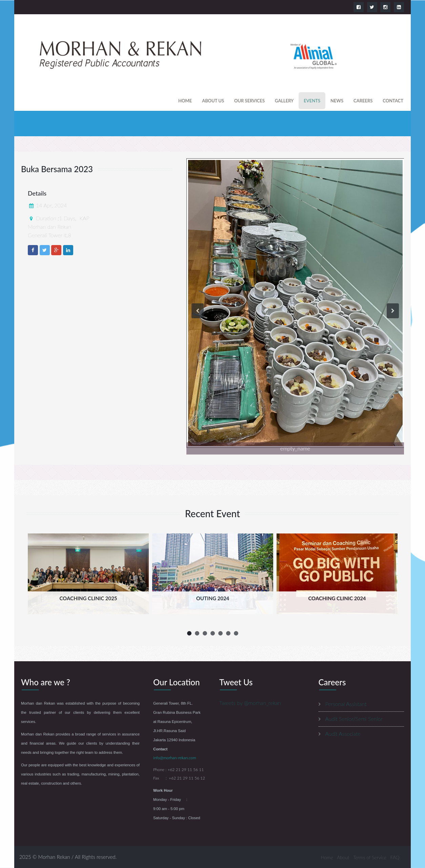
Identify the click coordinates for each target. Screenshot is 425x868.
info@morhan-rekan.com (175, 758)
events (312, 101)
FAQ (395, 857)
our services (249, 101)
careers (363, 101)
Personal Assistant (346, 704)
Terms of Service (370, 857)
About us (213, 101)
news (337, 101)
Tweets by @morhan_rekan (250, 703)
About (343, 857)
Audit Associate (343, 734)
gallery (284, 101)
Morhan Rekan (54, 857)
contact (393, 101)
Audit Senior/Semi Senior (354, 719)
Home (185, 101)
